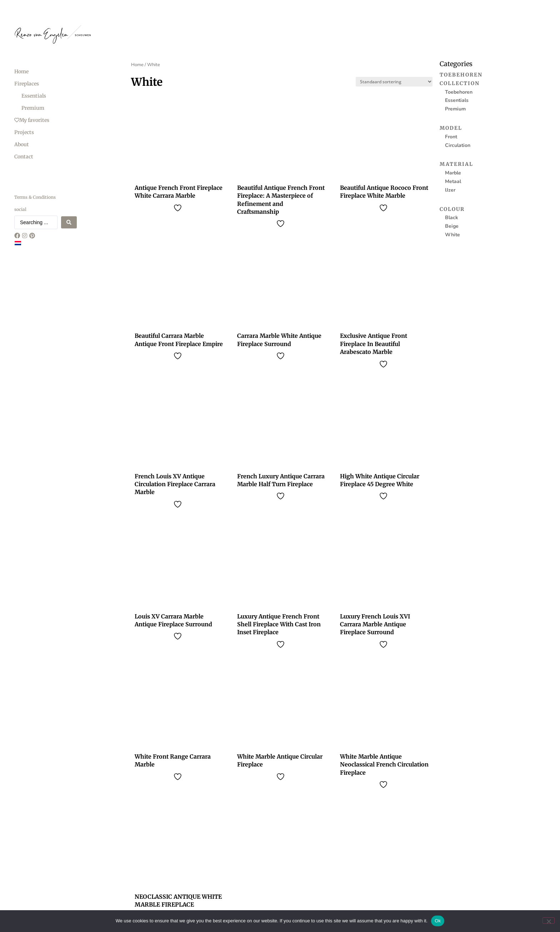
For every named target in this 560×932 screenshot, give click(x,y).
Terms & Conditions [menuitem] (35, 197)
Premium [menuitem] (33, 108)
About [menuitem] (22, 144)
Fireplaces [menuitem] (27, 84)
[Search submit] (69, 222)
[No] (549, 921)
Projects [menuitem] (24, 132)
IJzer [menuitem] (450, 190)
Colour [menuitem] (452, 209)
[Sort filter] (394, 82)
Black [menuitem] (452, 218)
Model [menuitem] (451, 128)
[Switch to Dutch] (18, 243)
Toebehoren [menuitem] (461, 75)
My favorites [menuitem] (32, 120)
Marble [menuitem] (453, 173)
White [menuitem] (452, 235)
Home (137, 65)
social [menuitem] (20, 209)
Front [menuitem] (451, 137)
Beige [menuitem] (452, 226)
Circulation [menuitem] (458, 145)
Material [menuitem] (456, 164)
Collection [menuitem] (460, 83)
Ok (438, 921)
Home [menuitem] (21, 71)
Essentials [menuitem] (34, 96)
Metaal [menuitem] (453, 181)
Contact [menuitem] (24, 157)
